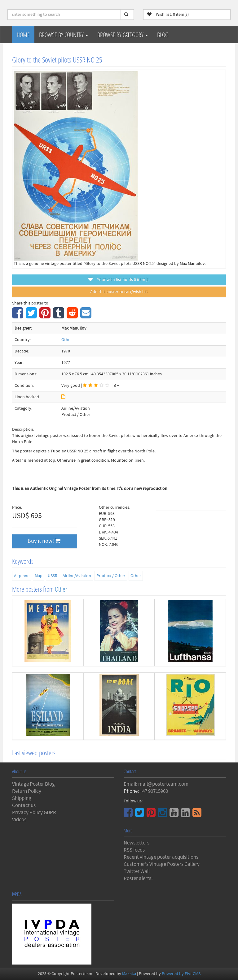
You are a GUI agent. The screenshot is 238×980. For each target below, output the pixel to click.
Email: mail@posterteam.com (156, 784)
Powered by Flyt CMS (181, 974)
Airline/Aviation (77, 576)
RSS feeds (134, 850)
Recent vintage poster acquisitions (161, 857)
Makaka (129, 974)
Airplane (22, 576)
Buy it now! (44, 541)
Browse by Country (64, 35)
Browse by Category (123, 35)
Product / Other (111, 576)
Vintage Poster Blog (33, 784)
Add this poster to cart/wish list (119, 292)
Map (39, 576)
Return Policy (27, 791)
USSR (53, 576)
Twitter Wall (137, 871)
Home (23, 35)
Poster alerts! (138, 879)
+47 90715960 (154, 791)
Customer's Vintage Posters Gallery (162, 864)
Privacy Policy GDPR (34, 813)
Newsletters (137, 843)
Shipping (22, 798)
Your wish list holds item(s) (119, 280)
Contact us (24, 805)
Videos (19, 820)
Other (67, 340)
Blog (163, 35)
